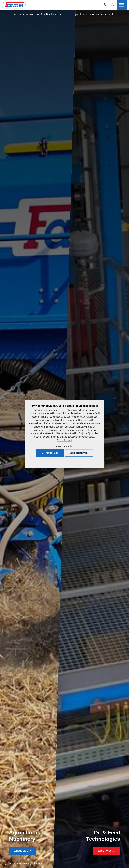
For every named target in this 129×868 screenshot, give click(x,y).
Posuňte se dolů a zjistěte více (23, 863)
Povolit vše (50, 453)
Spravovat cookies (64, 446)
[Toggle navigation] (112, 5)
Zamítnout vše (79, 453)
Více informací (64, 440)
